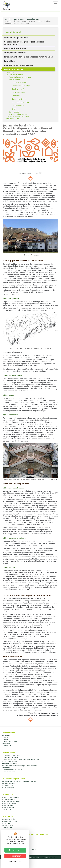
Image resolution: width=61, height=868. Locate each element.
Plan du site (51, 857)
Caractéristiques (19, 92)
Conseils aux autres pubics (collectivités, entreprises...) (24, 43)
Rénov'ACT (10, 73)
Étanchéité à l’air (19, 99)
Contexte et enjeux (20, 82)
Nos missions (19, 19)
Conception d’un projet (21, 86)
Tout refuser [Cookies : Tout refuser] (15, 856)
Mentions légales (30, 857)
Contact (41, 857)
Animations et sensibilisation (19, 65)
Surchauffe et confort (20, 102)
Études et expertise (14, 70)
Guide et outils (15, 112)
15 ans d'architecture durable (17, 117)
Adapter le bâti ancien (14, 75)
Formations (10, 61)
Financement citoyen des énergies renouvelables (28, 57)
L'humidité (16, 96)
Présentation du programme (20, 77)
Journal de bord (33, 19)
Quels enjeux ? (18, 89)
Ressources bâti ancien (18, 114)
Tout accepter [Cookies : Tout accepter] (15, 850)
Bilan (14, 109)
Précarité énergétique (15, 48)
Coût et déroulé (18, 106)
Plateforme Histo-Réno (15, 119)
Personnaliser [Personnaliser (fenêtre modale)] (15, 862)
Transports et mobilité (15, 53)
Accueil (8, 19)
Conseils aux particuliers (16, 38)
